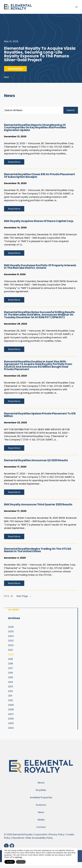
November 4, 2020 (15, 558)
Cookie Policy (10, 853)
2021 (10, 650)
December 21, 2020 (15, 136)
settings (19, 857)
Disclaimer (18, 838)
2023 (11, 641)
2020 (11, 654)
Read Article (17, 69)
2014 (11, 682)
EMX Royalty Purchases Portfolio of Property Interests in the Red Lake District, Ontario (40, 267)
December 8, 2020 (15, 274)
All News (14, 610)
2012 (10, 691)
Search (71, 110)
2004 (11, 728)
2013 (10, 687)
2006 (11, 719)
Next (8, 77)
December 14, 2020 (15, 228)
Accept (10, 862)
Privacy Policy (57, 834)
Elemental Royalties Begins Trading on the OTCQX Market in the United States (38, 550)
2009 (11, 705)
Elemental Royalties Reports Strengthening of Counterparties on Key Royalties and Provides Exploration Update (35, 128)
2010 (10, 700)
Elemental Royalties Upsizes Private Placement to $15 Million (40, 415)
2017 (10, 668)
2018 (10, 664)
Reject (21, 862)
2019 (10, 659)
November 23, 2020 (15, 376)
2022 (11, 645)
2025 (11, 631)
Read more (15, 162)
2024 (11, 636)
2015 (11, 677)
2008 (11, 709)
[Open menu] (76, 7)
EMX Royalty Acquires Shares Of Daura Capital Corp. (39, 221)
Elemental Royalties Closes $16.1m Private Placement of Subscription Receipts (39, 176)
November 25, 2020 (16, 324)
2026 (11, 627)
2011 (10, 696)
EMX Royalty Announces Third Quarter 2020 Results (38, 505)
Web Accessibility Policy (39, 838)
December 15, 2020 (15, 183)
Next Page (24, 596)
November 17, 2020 (15, 467)
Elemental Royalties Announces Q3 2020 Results (36, 460)
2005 (11, 723)
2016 (10, 673)
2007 (11, 714)
